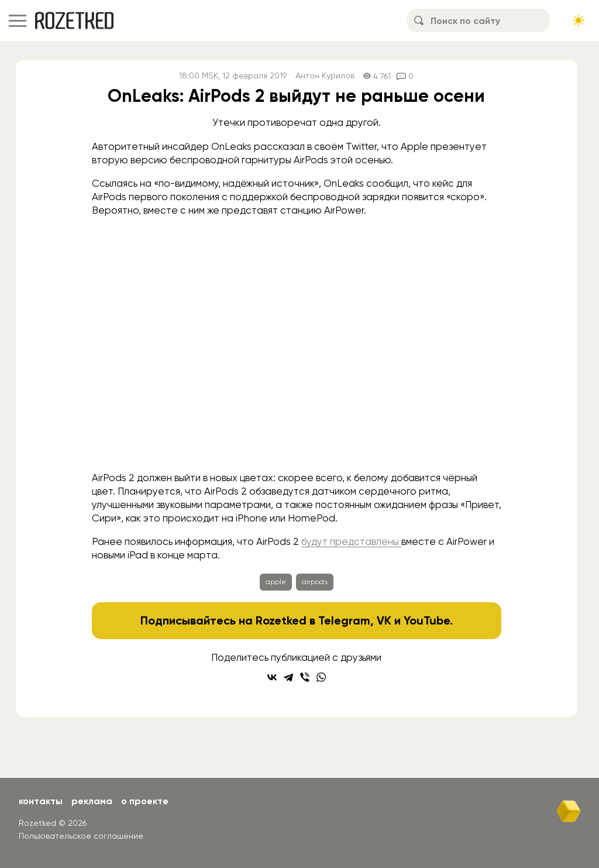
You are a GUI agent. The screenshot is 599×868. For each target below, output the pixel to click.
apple (276, 582)
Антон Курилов (325, 76)
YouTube (427, 620)
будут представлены (351, 541)
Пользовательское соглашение (81, 836)
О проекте (145, 801)
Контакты (41, 801)
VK (384, 620)
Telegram (344, 620)
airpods (315, 582)
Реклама (92, 801)
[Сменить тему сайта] (579, 20)
